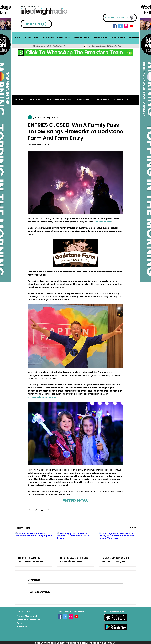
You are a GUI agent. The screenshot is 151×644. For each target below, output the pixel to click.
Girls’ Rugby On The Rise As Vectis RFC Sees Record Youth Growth (74, 560)
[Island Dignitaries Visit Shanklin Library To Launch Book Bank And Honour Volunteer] (117, 543)
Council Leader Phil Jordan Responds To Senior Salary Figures (31, 560)
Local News (35, 100)
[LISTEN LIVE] (36, 24)
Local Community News (58, 100)
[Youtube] (131, 26)
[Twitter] (121, 26)
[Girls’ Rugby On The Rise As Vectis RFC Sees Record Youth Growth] (76, 543)
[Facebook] (115, 26)
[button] (27, 38)
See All (133, 527)
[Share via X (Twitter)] (35, 510)
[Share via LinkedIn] (42, 510)
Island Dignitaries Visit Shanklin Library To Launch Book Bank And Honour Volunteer (115, 560)
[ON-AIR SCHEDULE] (120, 18)
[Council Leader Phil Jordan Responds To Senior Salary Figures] (34, 543)
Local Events (83, 100)
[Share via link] (48, 510)
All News (19, 100)
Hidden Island (102, 100)
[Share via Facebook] (29, 510)
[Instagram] (126, 26)
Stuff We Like (121, 100)
